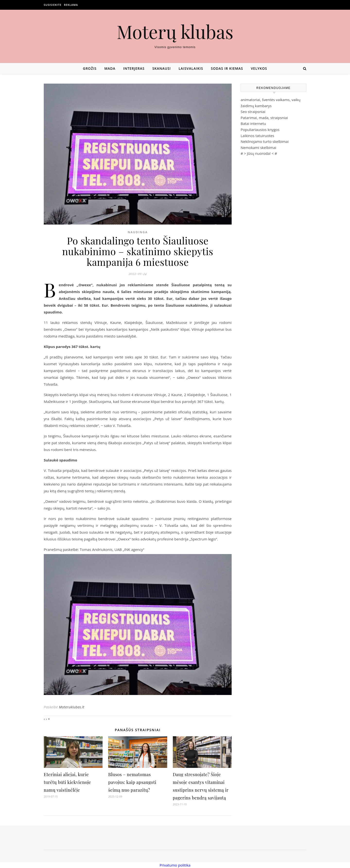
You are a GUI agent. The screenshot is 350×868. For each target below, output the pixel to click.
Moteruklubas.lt (71, 707)
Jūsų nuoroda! (259, 153)
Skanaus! (162, 68)
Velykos (259, 68)
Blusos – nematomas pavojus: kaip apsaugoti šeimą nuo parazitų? (132, 782)
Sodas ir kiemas (227, 68)
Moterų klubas (175, 31)
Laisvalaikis (191, 68)
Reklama (71, 5)
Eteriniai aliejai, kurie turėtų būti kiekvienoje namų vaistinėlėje (67, 782)
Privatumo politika (175, 865)
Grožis (90, 68)
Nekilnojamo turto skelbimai (265, 141)
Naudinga (138, 232)
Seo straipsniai (253, 112)
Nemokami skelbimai (258, 148)
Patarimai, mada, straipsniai (264, 118)
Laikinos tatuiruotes (257, 136)
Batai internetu (253, 123)
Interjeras (134, 68)
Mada (110, 68)
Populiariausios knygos (260, 130)
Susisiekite (53, 5)
